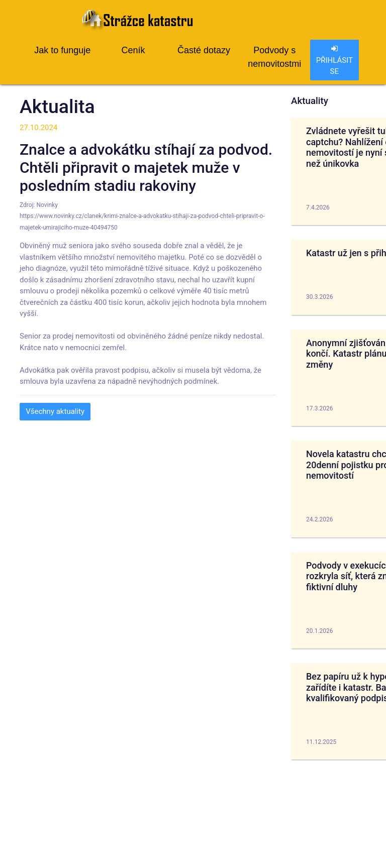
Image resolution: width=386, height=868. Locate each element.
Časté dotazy (204, 50)
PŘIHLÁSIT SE (334, 60)
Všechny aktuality (55, 411)
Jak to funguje (62, 50)
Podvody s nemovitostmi (274, 57)
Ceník (133, 50)
